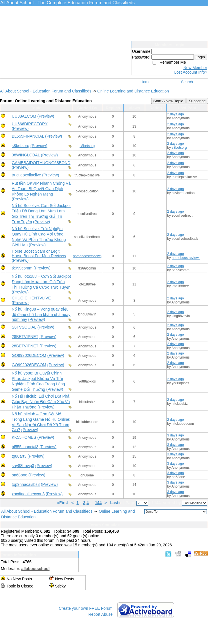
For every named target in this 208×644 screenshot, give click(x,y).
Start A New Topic (168, 101)
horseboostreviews (87, 256)
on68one (20, 475)
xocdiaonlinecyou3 (28, 494)
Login (200, 57)
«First (63, 503)
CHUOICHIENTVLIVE (31, 298)
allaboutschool (36, 569)
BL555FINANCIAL (28, 136)
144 (98, 503)
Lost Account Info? (191, 72)
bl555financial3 (25, 447)
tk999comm (22, 268)
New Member (195, 68)
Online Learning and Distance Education (133, 91)
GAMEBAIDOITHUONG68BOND (41, 163)
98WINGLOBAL (26, 155)
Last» (116, 503)
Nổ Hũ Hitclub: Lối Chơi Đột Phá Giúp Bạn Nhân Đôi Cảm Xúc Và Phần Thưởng (41, 402)
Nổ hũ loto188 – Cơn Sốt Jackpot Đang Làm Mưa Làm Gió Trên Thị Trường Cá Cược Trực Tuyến (41, 282)
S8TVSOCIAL (24, 327)
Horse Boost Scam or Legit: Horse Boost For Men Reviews (39, 253)
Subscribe (197, 101)
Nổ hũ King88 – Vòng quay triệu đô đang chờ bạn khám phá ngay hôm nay (41, 314)
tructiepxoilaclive (26, 175)
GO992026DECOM (29, 355)
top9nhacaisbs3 (26, 484)
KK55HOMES (24, 437)
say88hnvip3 (23, 466)
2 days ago (176, 114)
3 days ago (176, 435)
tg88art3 (19, 456)
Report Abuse (100, 614)
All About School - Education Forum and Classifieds (46, 91)
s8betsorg (20, 146)
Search (187, 82)
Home (146, 82)
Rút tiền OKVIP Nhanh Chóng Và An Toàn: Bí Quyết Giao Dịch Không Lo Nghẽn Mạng (41, 189)
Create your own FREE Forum (86, 608)
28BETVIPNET (25, 337)
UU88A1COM (24, 116)
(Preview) (46, 116)
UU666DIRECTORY (30, 124)
